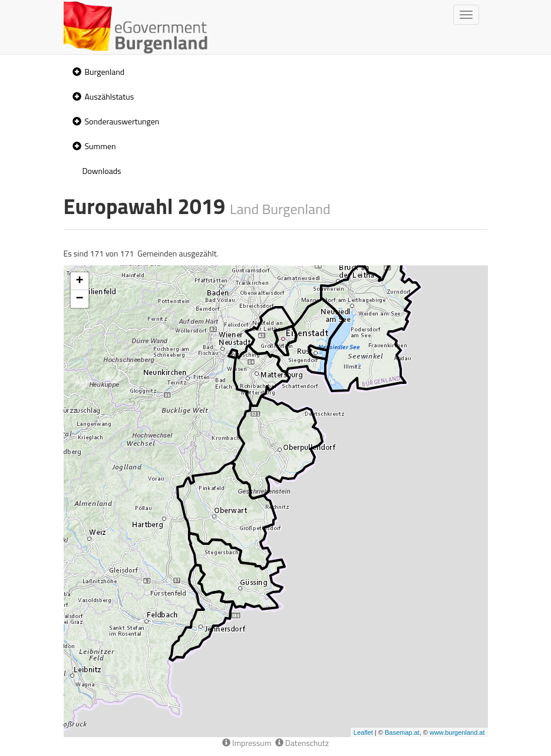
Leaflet (363, 732)
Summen (100, 146)
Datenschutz (302, 743)
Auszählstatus (110, 96)
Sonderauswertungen (122, 121)
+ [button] (79, 281)
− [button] (79, 299)
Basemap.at (402, 732)
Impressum (247, 743)
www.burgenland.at (457, 732)
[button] (75, 72)
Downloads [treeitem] (102, 171)
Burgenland (105, 72)
